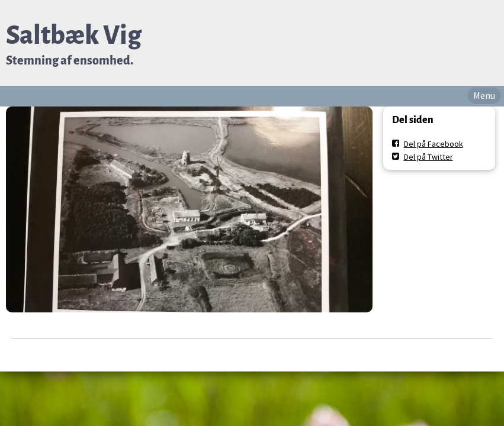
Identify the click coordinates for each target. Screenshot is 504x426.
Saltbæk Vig (74, 35)
